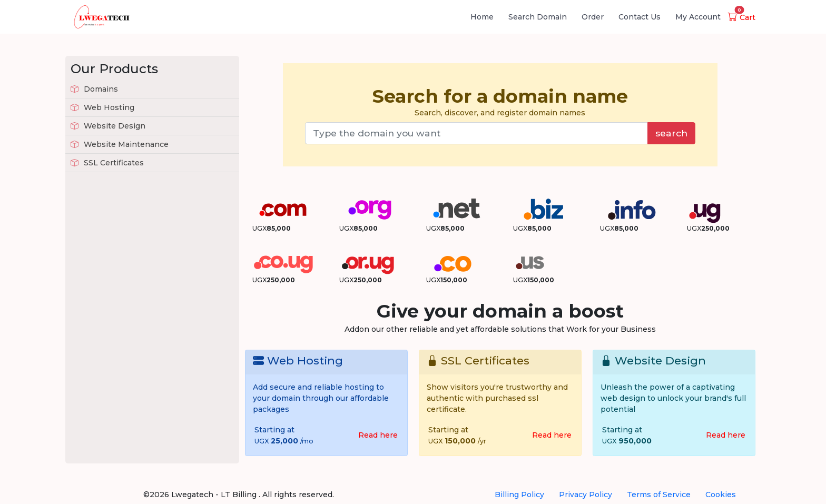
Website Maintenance (120, 144)
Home (482, 17)
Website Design (108, 126)
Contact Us (640, 17)
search (671, 133)
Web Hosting (102, 107)
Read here (378, 435)
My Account (698, 17)
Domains (94, 89)
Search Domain (538, 17)
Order (593, 17)
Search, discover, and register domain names (500, 101)
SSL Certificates (107, 163)
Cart (742, 17)
